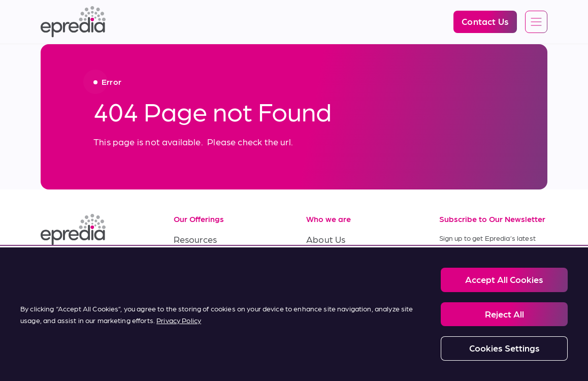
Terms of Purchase (212, 307)
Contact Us (330, 307)
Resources (195, 239)
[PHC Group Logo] (57, 351)
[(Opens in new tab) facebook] (75, 267)
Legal (82, 350)
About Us (326, 239)
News (318, 284)
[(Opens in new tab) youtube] (100, 267)
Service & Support (211, 261)
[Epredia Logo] (73, 22)
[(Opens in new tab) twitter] (124, 267)
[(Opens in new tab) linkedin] (51, 267)
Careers (322, 261)
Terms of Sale (202, 284)
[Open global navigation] (536, 22)
